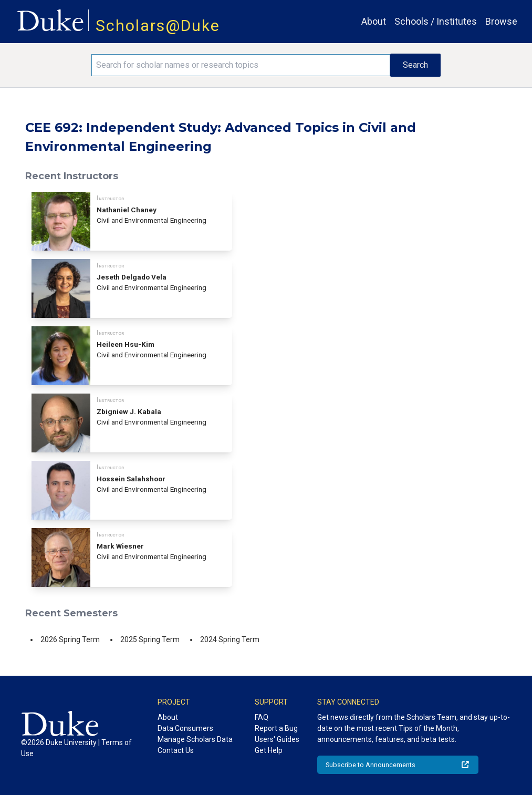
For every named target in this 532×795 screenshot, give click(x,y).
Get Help (269, 750)
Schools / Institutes (436, 21)
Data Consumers (185, 728)
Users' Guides (277, 739)
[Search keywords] (241, 65)
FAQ (262, 717)
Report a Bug (276, 728)
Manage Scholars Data (195, 739)
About (374, 21)
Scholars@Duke (158, 25)
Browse (501, 21)
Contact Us (176, 750)
